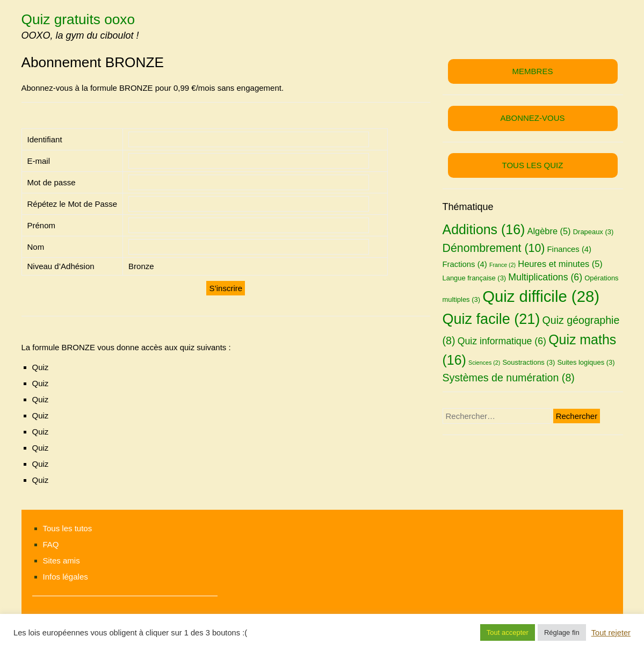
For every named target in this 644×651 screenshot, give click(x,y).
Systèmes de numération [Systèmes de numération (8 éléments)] (509, 378)
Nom (36, 247)
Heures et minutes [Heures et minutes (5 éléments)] (560, 264)
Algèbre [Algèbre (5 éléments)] (549, 231)
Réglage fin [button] (562, 632)
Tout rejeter (611, 633)
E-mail (39, 161)
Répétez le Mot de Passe (73, 204)
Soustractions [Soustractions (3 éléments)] (529, 362)
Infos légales (66, 577)
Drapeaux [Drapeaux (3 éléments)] (594, 232)
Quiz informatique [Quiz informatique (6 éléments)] (502, 341)
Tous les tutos (68, 528)
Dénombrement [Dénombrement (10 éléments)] (494, 248)
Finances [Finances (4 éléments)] (570, 249)
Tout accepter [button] (508, 632)
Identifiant (45, 139)
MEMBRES (533, 71)
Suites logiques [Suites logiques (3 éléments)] (586, 362)
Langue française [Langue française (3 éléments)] (475, 278)
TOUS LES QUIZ (533, 165)
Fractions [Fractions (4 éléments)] (465, 264)
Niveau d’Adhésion (61, 266)
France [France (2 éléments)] (502, 265)
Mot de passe (52, 182)
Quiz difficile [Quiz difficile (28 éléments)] (541, 296)
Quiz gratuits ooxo (78, 19)
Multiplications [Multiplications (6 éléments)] (545, 277)
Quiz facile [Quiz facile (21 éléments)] (491, 319)
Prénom (42, 225)
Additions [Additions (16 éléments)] (484, 229)
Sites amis (61, 560)
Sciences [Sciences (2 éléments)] (484, 363)
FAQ (51, 544)
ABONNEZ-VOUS (532, 118)
